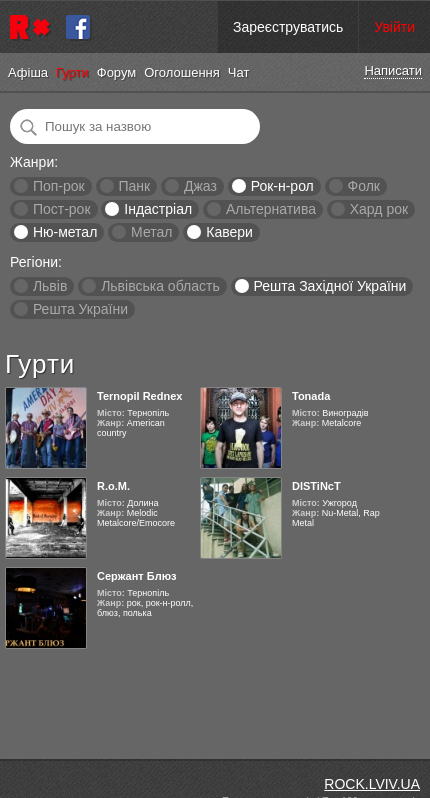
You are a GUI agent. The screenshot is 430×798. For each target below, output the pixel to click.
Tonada (311, 396)
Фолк (364, 186)
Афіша (28, 72)
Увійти (394, 27)
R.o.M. (113, 486)
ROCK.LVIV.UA (372, 784)
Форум (117, 72)
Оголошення (182, 72)
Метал (151, 232)
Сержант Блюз (137, 576)
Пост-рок (62, 209)
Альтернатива (271, 209)
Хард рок (379, 209)
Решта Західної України (329, 286)
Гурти (72, 72)
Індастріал (158, 209)
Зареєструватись (288, 27)
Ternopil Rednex (139, 396)
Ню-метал (65, 232)
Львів (50, 286)
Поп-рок (59, 186)
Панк (134, 186)
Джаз (200, 186)
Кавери (229, 232)
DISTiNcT (316, 486)
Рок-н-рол (282, 186)
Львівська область (160, 286)
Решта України (80, 309)
